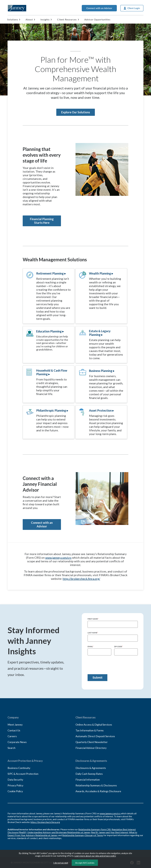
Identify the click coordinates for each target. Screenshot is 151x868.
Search (11, 748)
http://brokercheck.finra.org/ (81, 579)
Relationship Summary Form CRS (94, 829)
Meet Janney (15, 725)
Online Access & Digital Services (94, 725)
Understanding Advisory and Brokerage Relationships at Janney (59, 832)
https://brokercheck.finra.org (45, 822)
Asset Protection (100, 410)
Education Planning (49, 331)
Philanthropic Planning (51, 410)
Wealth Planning (100, 273)
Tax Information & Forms (90, 730)
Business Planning (101, 371)
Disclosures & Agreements (91, 768)
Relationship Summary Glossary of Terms (83, 835)
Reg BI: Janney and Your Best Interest (110, 832)
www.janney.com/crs (58, 558)
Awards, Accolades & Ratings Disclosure (99, 791)
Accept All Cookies (85, 863)
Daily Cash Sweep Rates (89, 774)
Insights (45, 19)
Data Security (15, 780)
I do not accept (61, 863)
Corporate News (17, 742)
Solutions (13, 19)
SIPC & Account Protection (23, 774)
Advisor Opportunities (97, 19)
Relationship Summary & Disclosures (96, 785)
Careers (12, 736)
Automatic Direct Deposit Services (95, 736)
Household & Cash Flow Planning (52, 372)
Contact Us (14, 730)
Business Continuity (19, 768)
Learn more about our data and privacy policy (95, 856)
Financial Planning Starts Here (42, 221)
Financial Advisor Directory (91, 748)
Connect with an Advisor (42, 524)
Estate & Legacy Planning (100, 333)
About (29, 19)
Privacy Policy (15, 785)
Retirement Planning (50, 273)
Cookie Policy (15, 791)
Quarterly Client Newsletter (92, 742)
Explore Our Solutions (76, 112)
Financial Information (88, 780)
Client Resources (67, 19)
